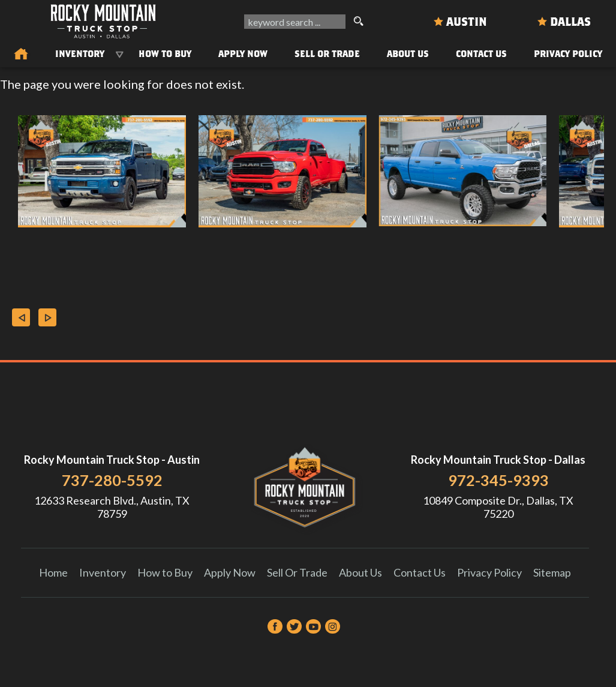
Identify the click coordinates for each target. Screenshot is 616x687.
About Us (360, 572)
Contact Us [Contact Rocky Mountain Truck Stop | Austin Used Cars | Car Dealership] (481, 53)
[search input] (295, 22)
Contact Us (420, 572)
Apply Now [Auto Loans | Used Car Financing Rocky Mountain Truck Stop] (243, 53)
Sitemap (552, 572)
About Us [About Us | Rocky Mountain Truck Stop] (408, 53)
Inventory (103, 572)
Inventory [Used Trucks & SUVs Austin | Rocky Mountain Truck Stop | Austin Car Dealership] (80, 53)
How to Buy (165, 53)
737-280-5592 (112, 480)
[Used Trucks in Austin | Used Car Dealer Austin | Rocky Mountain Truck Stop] (21, 55)
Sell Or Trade (327, 53)
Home (53, 572)
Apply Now (230, 572)
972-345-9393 (498, 480)
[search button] (358, 22)
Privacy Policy (568, 53)
